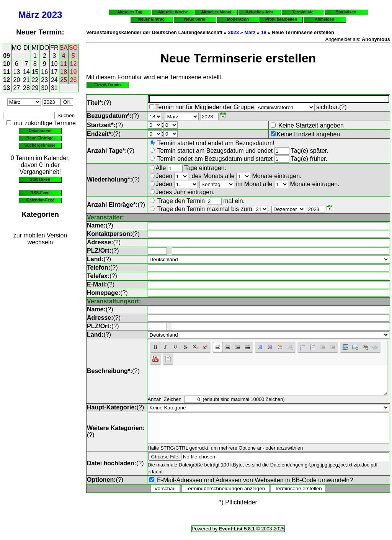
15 (35, 72)
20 (17, 80)
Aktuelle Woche (173, 12)
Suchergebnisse (40, 145)
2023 (52, 15)
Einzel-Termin (108, 85)
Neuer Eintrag (151, 19)
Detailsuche (40, 131)
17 (54, 72)
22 (35, 80)
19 (73, 72)
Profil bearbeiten (281, 19)
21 (26, 80)
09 (7, 56)
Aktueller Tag (130, 12)
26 (73, 80)
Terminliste (303, 12)
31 (54, 88)
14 (26, 72)
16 (44, 72)
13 (17, 72)
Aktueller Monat (216, 12)
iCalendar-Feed (40, 200)
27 (17, 88)
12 (73, 64)
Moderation (238, 19)
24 (54, 80)
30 (44, 88)
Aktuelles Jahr (260, 12)
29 (35, 88)
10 (7, 64)
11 (64, 64)
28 (26, 88)
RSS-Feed (40, 193)
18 (64, 72)
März (29, 15)
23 (44, 80)
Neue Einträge (40, 138)
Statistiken (40, 179)
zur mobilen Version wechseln (40, 239)
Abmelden (324, 19)
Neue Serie (195, 19)
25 (64, 80)
